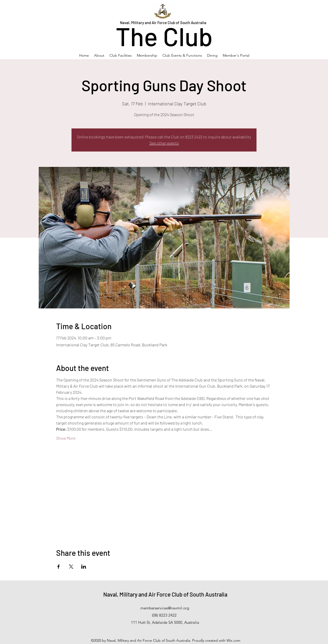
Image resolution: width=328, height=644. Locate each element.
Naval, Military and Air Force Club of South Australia (165, 594)
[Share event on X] (71, 567)
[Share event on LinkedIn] (84, 567)
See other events (164, 143)
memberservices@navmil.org (165, 608)
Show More (66, 438)
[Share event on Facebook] (59, 567)
